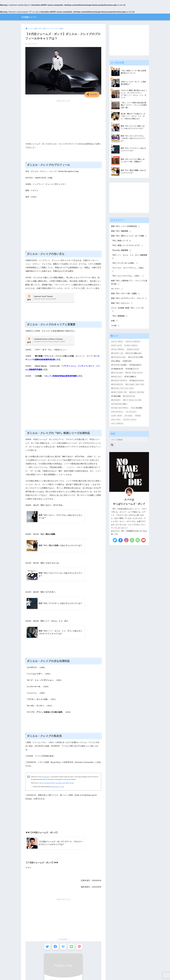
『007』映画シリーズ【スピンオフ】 (128, 249)
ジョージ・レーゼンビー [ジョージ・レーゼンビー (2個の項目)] (133, 350)
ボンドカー (117, 293)
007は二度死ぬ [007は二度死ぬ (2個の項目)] (116, 369)
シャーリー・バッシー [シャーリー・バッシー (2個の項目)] (130, 428)
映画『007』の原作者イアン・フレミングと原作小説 (128, 287)
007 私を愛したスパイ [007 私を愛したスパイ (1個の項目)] (132, 377)
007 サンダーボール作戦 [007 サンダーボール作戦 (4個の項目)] (135, 366)
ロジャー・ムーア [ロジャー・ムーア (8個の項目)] (116, 354)
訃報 (115, 329)
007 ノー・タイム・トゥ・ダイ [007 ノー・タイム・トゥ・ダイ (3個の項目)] (132, 409)
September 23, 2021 (58, 787)
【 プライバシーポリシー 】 (85, 971)
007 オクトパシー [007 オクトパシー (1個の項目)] (116, 385)
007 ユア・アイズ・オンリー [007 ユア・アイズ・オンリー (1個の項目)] (134, 381)
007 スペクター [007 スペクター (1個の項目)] (116, 409)
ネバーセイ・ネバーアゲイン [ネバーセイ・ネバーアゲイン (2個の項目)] (120, 416)
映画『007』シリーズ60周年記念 (126, 227)
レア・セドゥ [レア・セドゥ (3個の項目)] (128, 424)
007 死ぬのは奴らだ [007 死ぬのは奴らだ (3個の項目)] (135, 373)
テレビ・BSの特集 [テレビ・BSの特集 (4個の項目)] (136, 416)
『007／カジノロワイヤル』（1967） (128, 280)
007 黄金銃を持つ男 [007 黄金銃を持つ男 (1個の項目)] (117, 377)
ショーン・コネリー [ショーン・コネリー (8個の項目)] (117, 350)
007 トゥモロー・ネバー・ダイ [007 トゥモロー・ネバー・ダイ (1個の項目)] (135, 393)
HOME (85, 967)
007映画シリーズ (32, 17)
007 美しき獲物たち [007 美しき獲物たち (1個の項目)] (130, 385)
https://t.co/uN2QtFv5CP (47, 784)
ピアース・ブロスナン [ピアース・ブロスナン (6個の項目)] (118, 358)
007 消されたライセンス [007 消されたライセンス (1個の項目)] (137, 389)
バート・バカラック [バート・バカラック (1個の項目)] (117, 432)
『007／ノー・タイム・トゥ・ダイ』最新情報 (128, 261)
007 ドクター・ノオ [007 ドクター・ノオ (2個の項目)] (117, 362)
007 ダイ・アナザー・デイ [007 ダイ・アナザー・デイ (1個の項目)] (119, 401)
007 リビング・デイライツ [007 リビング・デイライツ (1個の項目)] (119, 389)
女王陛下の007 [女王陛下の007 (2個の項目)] (127, 369)
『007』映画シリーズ (122, 244)
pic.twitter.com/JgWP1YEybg (65, 784)
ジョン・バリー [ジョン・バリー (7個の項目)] (116, 428)
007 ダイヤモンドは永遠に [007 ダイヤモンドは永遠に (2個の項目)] (119, 373)
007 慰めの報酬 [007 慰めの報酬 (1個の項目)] (116, 405)
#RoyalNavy (46, 777)
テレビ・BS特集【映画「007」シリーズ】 (129, 318)
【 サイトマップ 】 (64, 971)
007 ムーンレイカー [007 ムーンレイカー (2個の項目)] (117, 381)
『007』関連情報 (120, 324)
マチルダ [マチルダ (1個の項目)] (138, 424)
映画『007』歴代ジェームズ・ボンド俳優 (128, 238)
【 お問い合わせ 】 (106, 971)
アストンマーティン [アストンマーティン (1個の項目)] (117, 420)
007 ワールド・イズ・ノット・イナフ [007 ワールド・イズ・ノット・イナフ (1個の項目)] (122, 397)
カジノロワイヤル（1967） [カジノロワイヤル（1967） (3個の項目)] (119, 412)
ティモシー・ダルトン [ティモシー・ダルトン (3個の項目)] (131, 354)
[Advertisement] (63, 119)
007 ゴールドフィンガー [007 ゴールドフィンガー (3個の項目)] (118, 366)
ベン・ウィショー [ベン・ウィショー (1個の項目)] (131, 420)
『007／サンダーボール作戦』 (125, 267)
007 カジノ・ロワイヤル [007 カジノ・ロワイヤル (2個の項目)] (137, 401)
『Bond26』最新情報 (122, 254)
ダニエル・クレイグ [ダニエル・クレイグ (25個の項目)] (133, 358)
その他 (116, 334)
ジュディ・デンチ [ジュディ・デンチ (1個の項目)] (116, 424)
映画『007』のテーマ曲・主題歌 (126, 298)
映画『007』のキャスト (123, 311)
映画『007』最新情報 (122, 231)
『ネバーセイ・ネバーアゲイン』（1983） (129, 274)
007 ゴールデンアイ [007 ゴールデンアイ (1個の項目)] (117, 393)
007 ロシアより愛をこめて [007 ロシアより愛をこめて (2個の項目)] (133, 362)
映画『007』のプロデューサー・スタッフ (128, 305)
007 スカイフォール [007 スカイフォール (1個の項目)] (129, 405)
